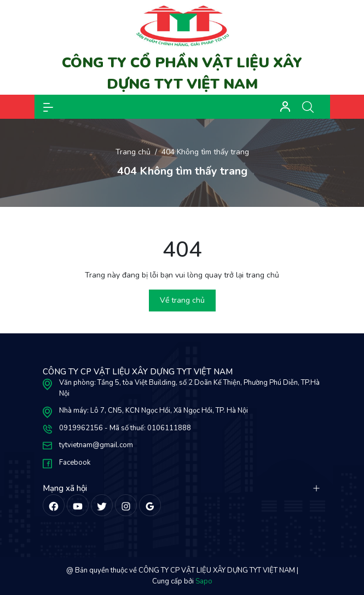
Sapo (204, 581)
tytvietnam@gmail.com (96, 445)
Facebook (75, 463)
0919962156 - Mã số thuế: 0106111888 (125, 428)
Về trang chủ (182, 300)
